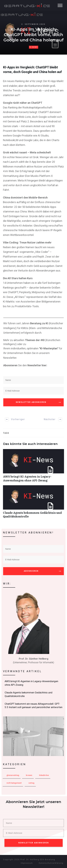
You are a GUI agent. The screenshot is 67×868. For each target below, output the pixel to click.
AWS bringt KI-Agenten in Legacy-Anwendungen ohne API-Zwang (33, 467)
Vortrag (31, 783)
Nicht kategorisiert (14, 783)
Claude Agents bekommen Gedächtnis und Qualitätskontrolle (33, 503)
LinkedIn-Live (44, 775)
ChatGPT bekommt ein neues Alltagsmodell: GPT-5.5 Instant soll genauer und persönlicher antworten (34, 706)
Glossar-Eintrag (13, 775)
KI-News (34, 47)
